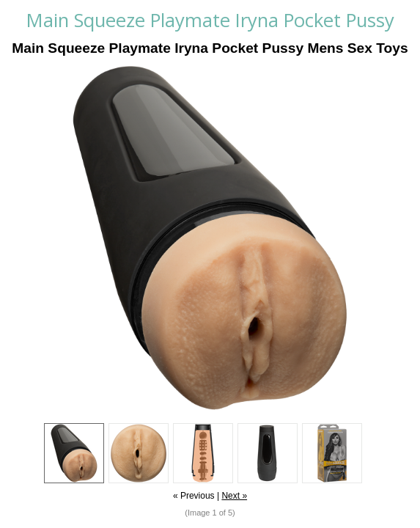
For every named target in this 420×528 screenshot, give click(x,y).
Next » (234, 496)
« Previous (194, 496)
